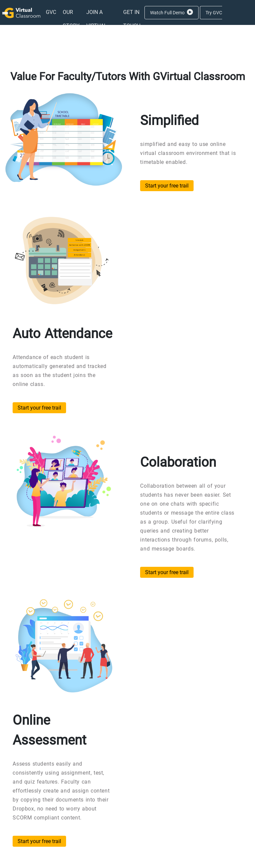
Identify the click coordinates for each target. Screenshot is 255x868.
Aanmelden (187, 38)
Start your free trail (167, 186)
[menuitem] (51, 12)
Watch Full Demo (171, 13)
